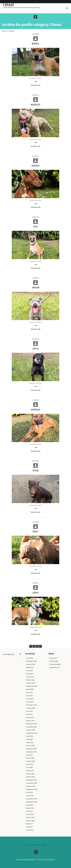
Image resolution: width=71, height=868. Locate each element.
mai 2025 (30, 671)
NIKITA (35, 166)
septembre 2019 (32, 789)
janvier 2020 (31, 777)
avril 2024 (30, 699)
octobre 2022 (31, 730)
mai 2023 (30, 714)
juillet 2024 (30, 689)
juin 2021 (30, 755)
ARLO (35, 593)
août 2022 (30, 736)
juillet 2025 (30, 668)
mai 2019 (30, 793)
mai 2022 (30, 739)
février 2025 (31, 680)
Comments (55, 664)
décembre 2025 (32, 661)
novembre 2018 (32, 799)
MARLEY (36, 105)
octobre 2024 (31, 683)
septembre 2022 (32, 733)
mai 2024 (30, 696)
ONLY (36, 532)
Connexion (53, 658)
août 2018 (30, 805)
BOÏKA (35, 44)
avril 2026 (30, 658)
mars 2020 (30, 771)
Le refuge (27, 845)
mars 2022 (30, 743)
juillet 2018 (30, 808)
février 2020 (31, 774)
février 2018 (31, 818)
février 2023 (31, 721)
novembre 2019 (32, 783)
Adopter (45, 845)
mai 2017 (30, 827)
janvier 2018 (31, 821)
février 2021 (31, 758)
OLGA (36, 349)
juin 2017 (30, 824)
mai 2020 (30, 768)
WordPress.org (55, 668)
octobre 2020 (31, 761)
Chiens (40, 78)
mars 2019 (30, 796)
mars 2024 (30, 702)
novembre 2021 (32, 752)
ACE (35, 227)
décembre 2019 (32, 780)
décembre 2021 (32, 749)
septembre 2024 (32, 686)
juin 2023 (30, 711)
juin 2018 (30, 811)
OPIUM (36, 288)
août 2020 (30, 764)
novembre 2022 (32, 727)
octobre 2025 (31, 664)
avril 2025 (30, 674)
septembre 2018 (32, 802)
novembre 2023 (32, 705)
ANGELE (35, 410)
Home (4, 31)
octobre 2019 (31, 786)
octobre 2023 (31, 708)
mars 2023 (30, 718)
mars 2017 (30, 830)
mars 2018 (30, 814)
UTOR (36, 471)
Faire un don (36, 845)
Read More (36, 85)
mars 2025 (30, 677)
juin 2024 (30, 693)
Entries (54, 661)
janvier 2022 (31, 746)
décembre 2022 (32, 724)
